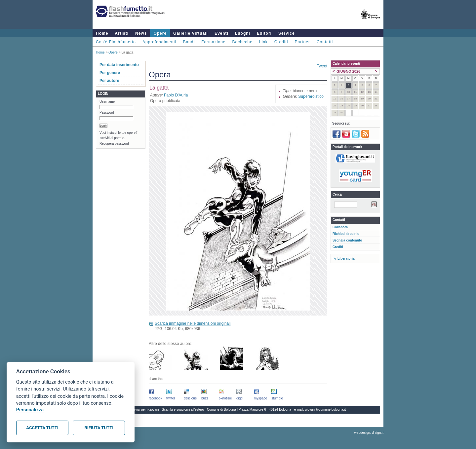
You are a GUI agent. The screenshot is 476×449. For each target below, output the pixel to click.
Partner (302, 42)
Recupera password (114, 144)
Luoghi (243, 33)
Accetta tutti (42, 428)
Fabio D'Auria (176, 95)
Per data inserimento (119, 65)
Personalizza (30, 410)
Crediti (281, 42)
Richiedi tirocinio (346, 234)
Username (107, 102)
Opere (160, 33)
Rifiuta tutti (99, 428)
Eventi (221, 33)
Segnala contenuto (347, 240)
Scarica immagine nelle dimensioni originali (193, 323)
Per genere (110, 73)
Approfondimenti (159, 42)
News (141, 33)
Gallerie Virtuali (191, 33)
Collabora (340, 227)
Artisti (122, 33)
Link (263, 42)
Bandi (189, 42)
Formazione (213, 42)
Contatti (325, 42)
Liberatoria (346, 259)
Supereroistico (311, 96)
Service (287, 33)
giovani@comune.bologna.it (326, 410)
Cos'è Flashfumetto (116, 42)
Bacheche (242, 42)
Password (107, 112)
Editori (264, 33)
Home (102, 33)
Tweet (322, 66)
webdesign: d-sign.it (369, 433)
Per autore (109, 81)
